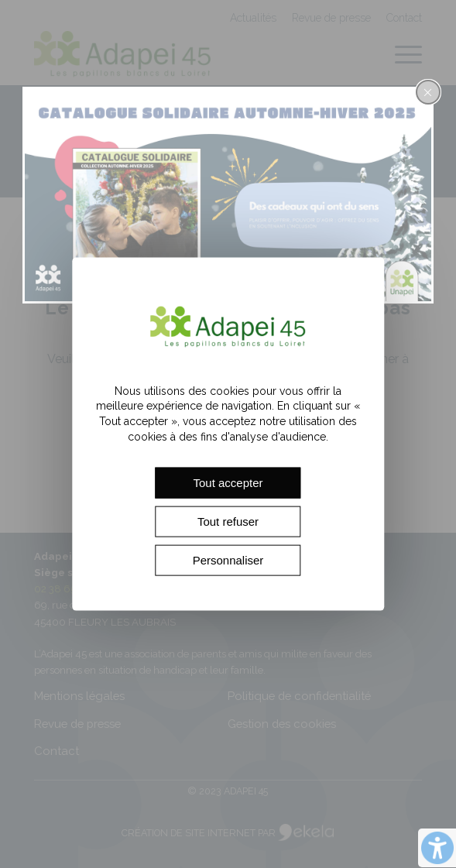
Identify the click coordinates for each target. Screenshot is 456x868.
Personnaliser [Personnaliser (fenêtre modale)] (228, 560)
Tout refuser (228, 521)
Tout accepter (228, 483)
